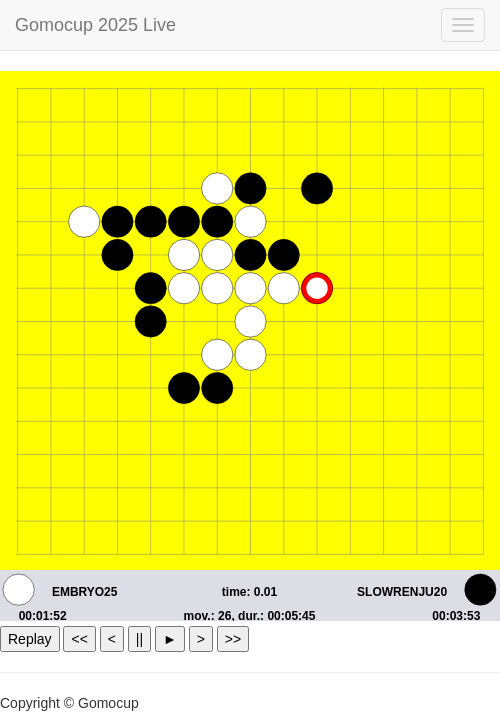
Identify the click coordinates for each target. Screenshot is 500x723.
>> (233, 639)
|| (139, 639)
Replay (30, 639)
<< (79, 639)
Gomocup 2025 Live (95, 25)
